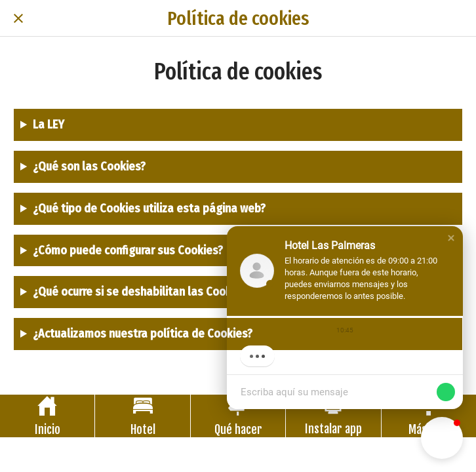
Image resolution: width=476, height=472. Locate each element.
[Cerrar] (18, 18)
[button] (451, 238)
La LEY (49, 125)
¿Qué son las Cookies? (89, 167)
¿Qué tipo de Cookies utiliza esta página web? (149, 208)
